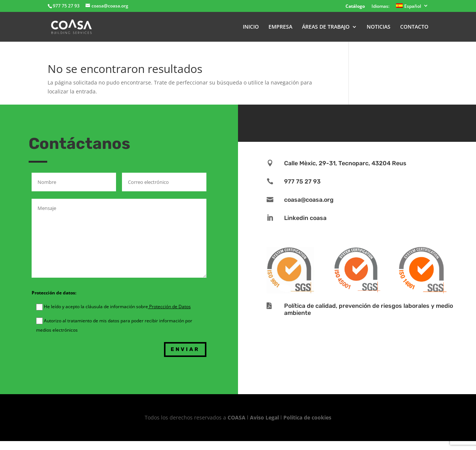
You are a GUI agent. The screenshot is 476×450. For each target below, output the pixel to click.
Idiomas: (380, 7)
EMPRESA (280, 27)
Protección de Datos (169, 307)
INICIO (251, 27)
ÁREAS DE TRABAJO (326, 27)
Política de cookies (307, 417)
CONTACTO (414, 27)
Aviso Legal (264, 417)
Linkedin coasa (305, 218)
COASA (237, 417)
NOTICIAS (379, 27)
